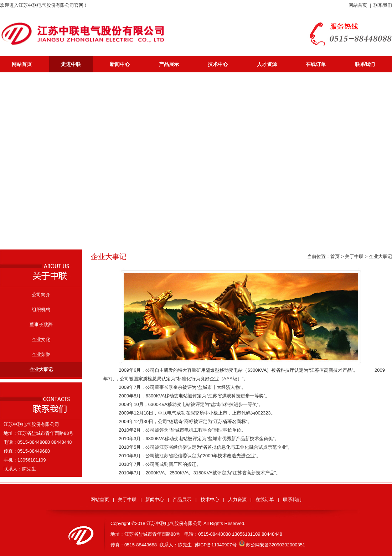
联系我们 (383, 5)
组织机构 (41, 310)
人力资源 (237, 500)
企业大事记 (41, 369)
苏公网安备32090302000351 (272, 545)
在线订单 (316, 64)
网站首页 (358, 5)
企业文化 (41, 339)
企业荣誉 (41, 354)
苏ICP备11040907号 (216, 545)
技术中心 (218, 64)
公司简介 (41, 295)
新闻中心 (120, 64)
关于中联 (127, 500)
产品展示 (169, 64)
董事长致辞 (41, 325)
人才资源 (267, 64)
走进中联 (71, 64)
